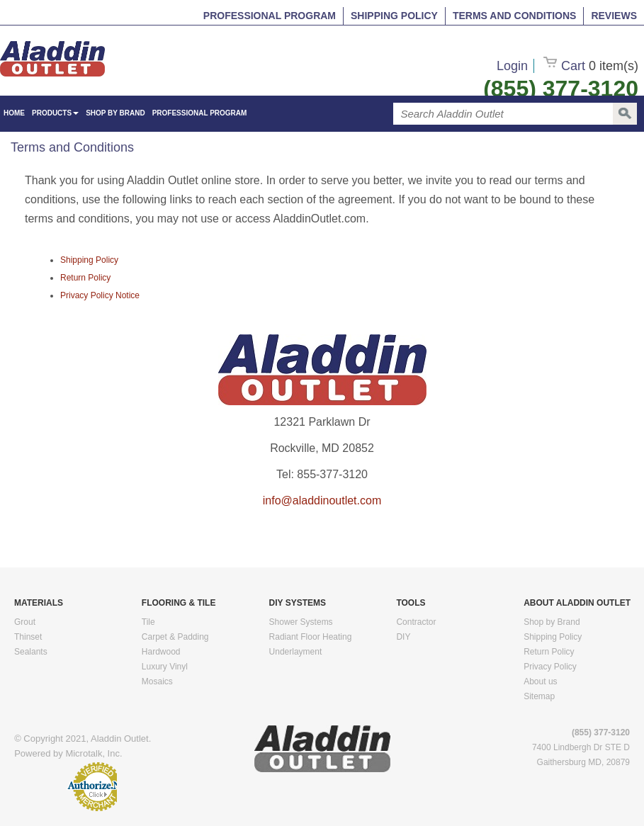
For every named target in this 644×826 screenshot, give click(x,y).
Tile (148, 622)
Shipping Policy (394, 16)
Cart (591, 66)
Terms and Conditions (514, 16)
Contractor (416, 622)
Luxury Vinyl (165, 667)
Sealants (31, 652)
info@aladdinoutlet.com (322, 500)
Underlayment (296, 652)
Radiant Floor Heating (311, 637)
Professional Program (270, 16)
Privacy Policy (550, 667)
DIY (403, 637)
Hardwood (161, 652)
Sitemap (539, 696)
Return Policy (85, 278)
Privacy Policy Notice (100, 295)
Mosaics (157, 681)
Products (55, 113)
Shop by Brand (115, 113)
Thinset (28, 637)
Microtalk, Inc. (94, 753)
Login (512, 66)
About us (540, 681)
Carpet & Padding (175, 637)
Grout (25, 622)
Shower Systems (301, 622)
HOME (14, 113)
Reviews (614, 16)
